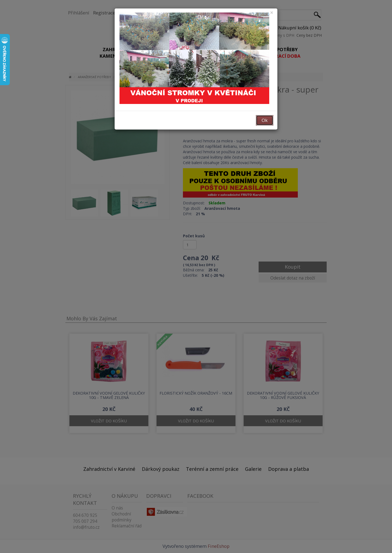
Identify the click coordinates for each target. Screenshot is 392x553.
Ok (265, 120)
